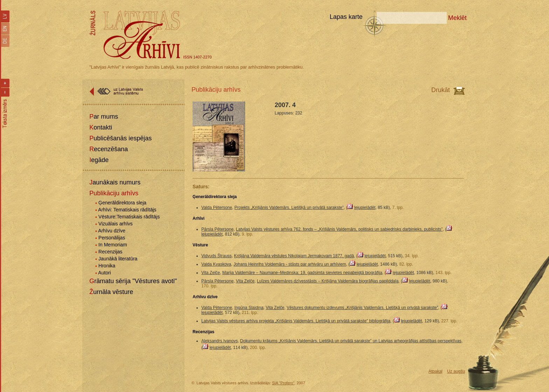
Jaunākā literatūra (118, 259)
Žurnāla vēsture (111, 292)
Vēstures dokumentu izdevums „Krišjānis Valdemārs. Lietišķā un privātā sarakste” (363, 308)
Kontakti (101, 127)
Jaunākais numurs (115, 182)
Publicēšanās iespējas (120, 138)
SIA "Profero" (283, 383)
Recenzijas (110, 252)
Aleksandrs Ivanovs (220, 341)
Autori (105, 273)
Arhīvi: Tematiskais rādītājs (127, 210)
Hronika (107, 266)
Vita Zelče (211, 273)
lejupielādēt (365, 208)
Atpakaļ (436, 371)
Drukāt (441, 90)
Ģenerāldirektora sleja (122, 203)
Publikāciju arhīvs (114, 193)
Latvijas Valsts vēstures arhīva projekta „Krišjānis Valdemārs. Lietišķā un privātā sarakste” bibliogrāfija (296, 321)
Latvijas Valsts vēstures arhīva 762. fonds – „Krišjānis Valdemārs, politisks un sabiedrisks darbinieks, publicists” (339, 229)
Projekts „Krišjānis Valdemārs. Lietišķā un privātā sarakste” (289, 208)
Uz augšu (456, 371)
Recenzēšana (109, 149)
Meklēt (457, 18)
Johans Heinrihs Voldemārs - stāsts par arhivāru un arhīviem (290, 264)
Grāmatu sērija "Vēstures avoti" (133, 281)
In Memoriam (113, 245)
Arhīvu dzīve (112, 231)
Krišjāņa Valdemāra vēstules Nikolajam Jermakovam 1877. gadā (294, 256)
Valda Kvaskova (216, 264)
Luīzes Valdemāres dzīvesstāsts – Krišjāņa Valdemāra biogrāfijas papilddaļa (328, 281)
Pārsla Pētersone (217, 229)
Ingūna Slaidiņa (249, 308)
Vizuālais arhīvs (116, 224)
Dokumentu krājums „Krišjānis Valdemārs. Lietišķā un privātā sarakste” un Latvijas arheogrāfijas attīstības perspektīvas (351, 341)
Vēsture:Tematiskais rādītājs (129, 217)
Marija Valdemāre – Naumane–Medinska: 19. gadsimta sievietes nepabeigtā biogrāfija (302, 273)
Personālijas (112, 238)
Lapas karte (346, 17)
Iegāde (99, 160)
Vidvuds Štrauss (217, 256)
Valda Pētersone (217, 208)
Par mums (104, 117)
